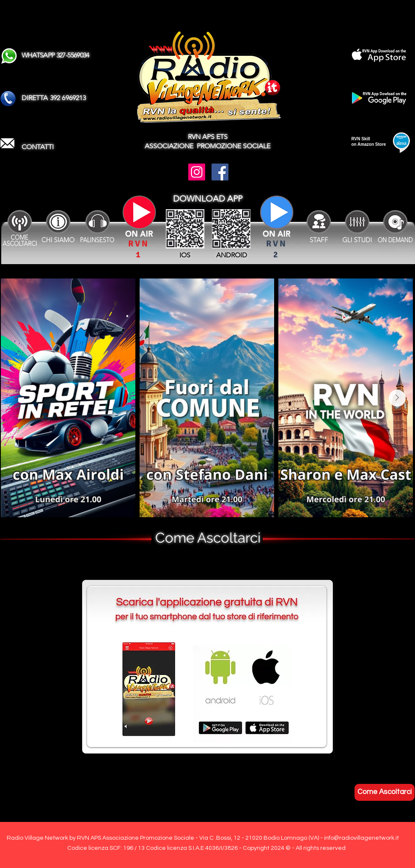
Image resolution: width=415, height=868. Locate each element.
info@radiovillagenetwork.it (361, 838)
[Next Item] (397, 398)
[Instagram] (197, 172)
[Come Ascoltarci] (385, 792)
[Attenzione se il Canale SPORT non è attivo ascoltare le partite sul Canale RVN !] (277, 218)
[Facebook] (220, 172)
